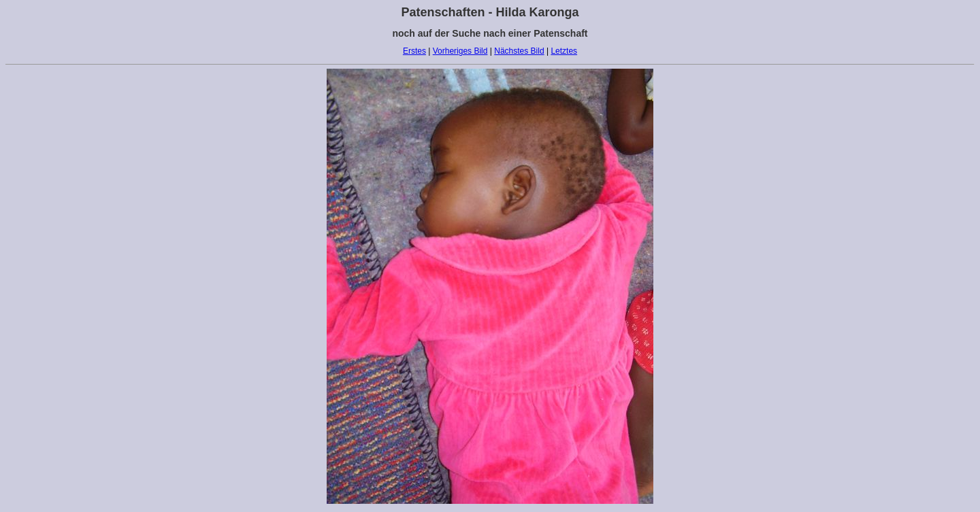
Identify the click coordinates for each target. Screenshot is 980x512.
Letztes (564, 51)
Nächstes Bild (519, 51)
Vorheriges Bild (460, 51)
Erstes (414, 51)
